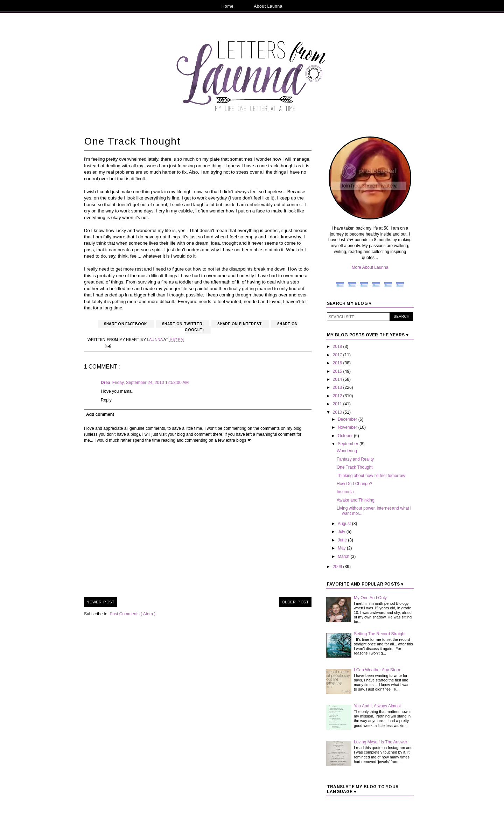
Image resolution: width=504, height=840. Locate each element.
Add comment (100, 414)
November (348, 427)
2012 (338, 396)
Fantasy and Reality (355, 459)
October (346, 436)
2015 (338, 371)
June (343, 540)
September (349, 444)
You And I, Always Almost (377, 706)
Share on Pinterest (240, 324)
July (342, 532)
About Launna (268, 6)
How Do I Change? (354, 484)
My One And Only (370, 598)
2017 (338, 355)
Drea (106, 383)
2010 (338, 412)
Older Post (295, 602)
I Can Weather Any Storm (378, 670)
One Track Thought (355, 467)
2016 (338, 363)
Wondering (347, 451)
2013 (338, 387)
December (348, 419)
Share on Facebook (126, 324)
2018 (338, 346)
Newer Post (101, 602)
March (344, 556)
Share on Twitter (183, 324)
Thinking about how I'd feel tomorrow (371, 476)
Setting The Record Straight (380, 634)
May (342, 548)
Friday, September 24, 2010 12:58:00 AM (151, 383)
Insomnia (345, 492)
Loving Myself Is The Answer (381, 742)
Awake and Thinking (356, 500)
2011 (338, 404)
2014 (338, 379)
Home (227, 6)
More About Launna (370, 267)
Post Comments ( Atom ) (132, 614)
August (345, 524)
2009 (338, 567)
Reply (106, 400)
